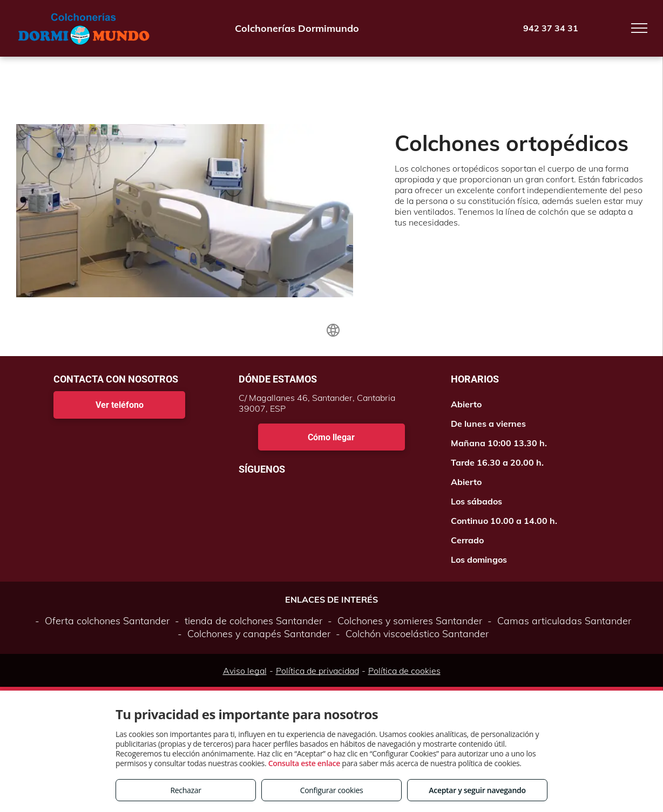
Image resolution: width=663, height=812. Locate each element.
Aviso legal (245, 671)
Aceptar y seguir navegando (477, 790)
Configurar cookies (332, 790)
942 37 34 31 (551, 28)
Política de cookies (404, 671)
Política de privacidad (317, 671)
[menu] (639, 28)
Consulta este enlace (304, 763)
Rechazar (185, 790)
